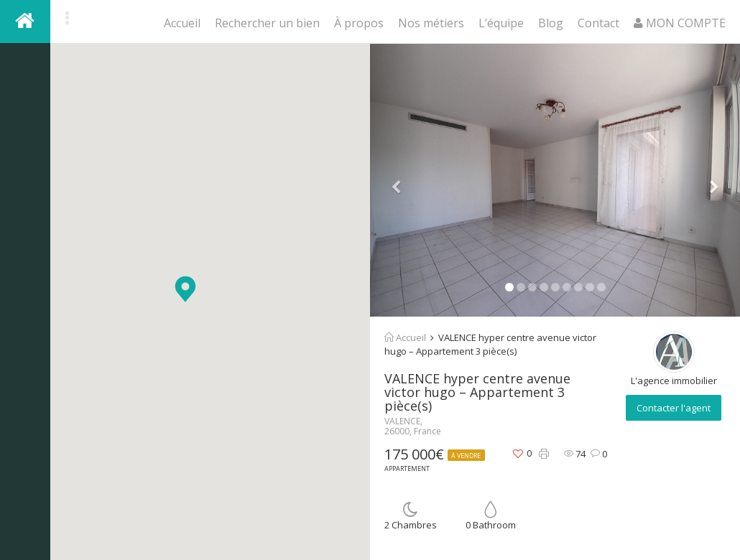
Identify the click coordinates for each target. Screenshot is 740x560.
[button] (185, 289)
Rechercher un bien (267, 23)
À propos (359, 23)
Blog (551, 23)
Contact (598, 23)
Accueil (182, 23)
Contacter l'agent (674, 408)
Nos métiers (431, 23)
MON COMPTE (680, 23)
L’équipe (501, 23)
